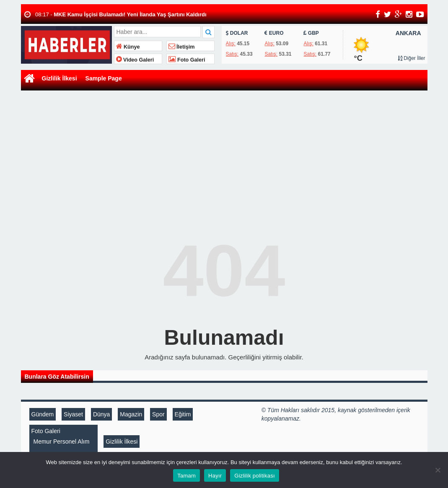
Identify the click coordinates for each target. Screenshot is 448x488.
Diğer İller (412, 58)
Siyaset (73, 414)
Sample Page (104, 78)
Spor (158, 414)
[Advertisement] (224, 155)
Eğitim (183, 414)
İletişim (182, 47)
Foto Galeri (187, 60)
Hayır (215, 476)
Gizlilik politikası (255, 476)
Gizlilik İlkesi (60, 78)
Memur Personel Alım (62, 442)
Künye (128, 47)
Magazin (131, 414)
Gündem (43, 414)
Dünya (101, 414)
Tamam (186, 476)
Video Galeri (135, 60)
